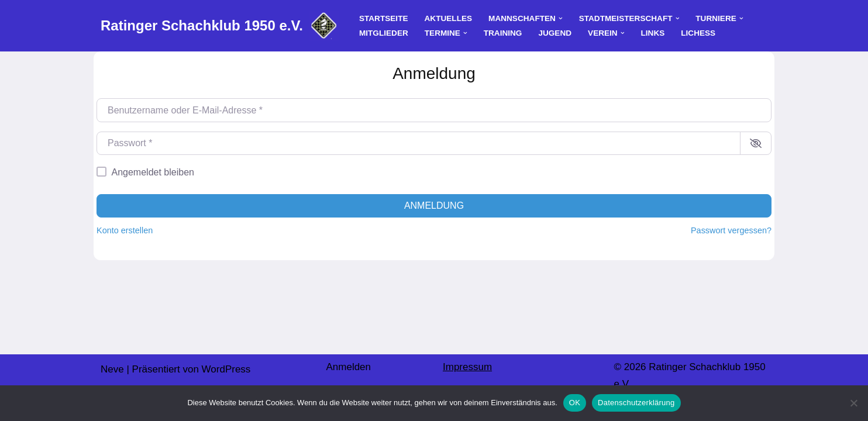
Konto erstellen (125, 230)
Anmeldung (434, 206)
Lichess (698, 33)
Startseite (384, 18)
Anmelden (348, 367)
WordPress (226, 369)
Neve (112, 369)
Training (503, 33)
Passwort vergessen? (731, 230)
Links (653, 33)
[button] (561, 18)
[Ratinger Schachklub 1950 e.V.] (220, 26)
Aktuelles (449, 18)
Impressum (467, 367)
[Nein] (853, 403)
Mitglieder (384, 33)
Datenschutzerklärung (636, 403)
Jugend (555, 33)
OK (575, 403)
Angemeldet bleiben (153, 172)
